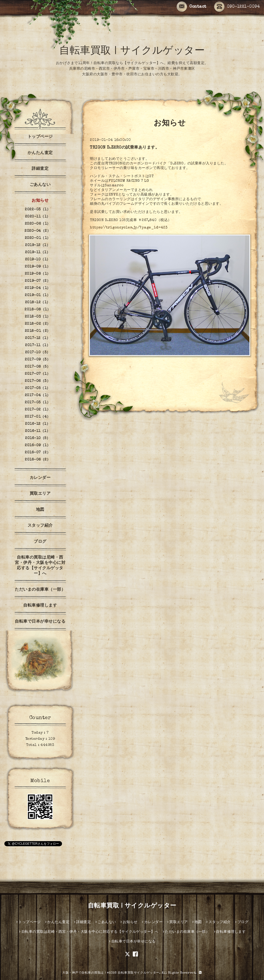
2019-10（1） (38, 260)
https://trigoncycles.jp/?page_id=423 (129, 228)
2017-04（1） (38, 395)
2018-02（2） (38, 324)
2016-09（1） (38, 445)
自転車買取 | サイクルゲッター (132, 52)
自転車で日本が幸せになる (40, 622)
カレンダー (40, 478)
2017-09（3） (38, 360)
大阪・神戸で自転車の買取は (83, 973)
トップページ (40, 137)
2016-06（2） (38, 460)
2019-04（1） (38, 288)
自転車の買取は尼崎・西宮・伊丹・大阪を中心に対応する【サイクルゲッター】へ (40, 566)
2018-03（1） (38, 317)
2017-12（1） (38, 338)
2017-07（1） (38, 374)
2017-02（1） (38, 410)
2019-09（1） (38, 267)
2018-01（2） (38, 331)
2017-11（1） (38, 345)
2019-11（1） (38, 252)
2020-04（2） (38, 231)
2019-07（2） (38, 281)
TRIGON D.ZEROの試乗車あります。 (125, 148)
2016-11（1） (38, 431)
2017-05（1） (38, 388)
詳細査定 (40, 169)
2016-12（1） (38, 424)
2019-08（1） (38, 274)
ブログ (40, 542)
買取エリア (40, 494)
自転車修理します (40, 606)
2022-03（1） (38, 210)
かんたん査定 (40, 153)
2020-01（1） (38, 238)
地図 (40, 510)
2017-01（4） (38, 417)
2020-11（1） (38, 217)
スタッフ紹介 (40, 526)
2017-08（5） (38, 367)
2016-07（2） (38, 453)
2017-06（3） (38, 381)
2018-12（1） (38, 303)
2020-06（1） (38, 224)
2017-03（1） (38, 403)
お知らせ (40, 201)
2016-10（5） (38, 438)
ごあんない (40, 185)
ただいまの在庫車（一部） (40, 590)
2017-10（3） (38, 353)
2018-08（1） (38, 310)
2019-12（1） (38, 245)
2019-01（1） (38, 295)
